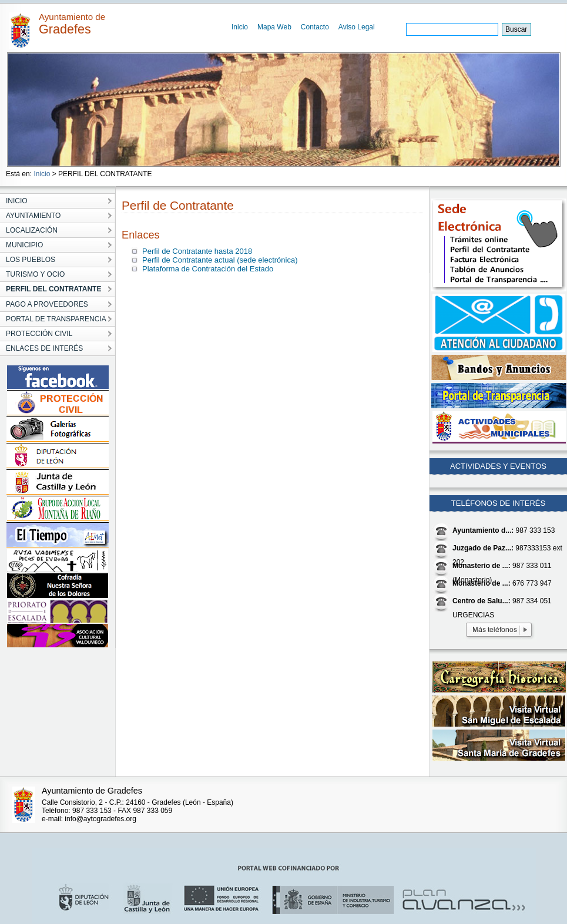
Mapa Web (274, 27)
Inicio (240, 27)
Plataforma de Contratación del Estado (208, 269)
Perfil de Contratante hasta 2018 (197, 251)
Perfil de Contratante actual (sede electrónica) (220, 260)
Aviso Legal (357, 27)
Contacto (315, 27)
